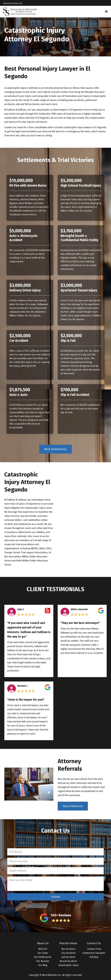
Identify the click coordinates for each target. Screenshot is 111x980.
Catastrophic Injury (68, 965)
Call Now (94, 957)
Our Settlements (43, 957)
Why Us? (43, 949)
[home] (20, 12)
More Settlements (55, 449)
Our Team (43, 953)
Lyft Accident (68, 957)
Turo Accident (68, 953)
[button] (106, 12)
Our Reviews (43, 961)
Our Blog (43, 965)
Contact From (94, 949)
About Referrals (73, 806)
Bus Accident (68, 949)
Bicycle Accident (68, 961)
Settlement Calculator (94, 953)
